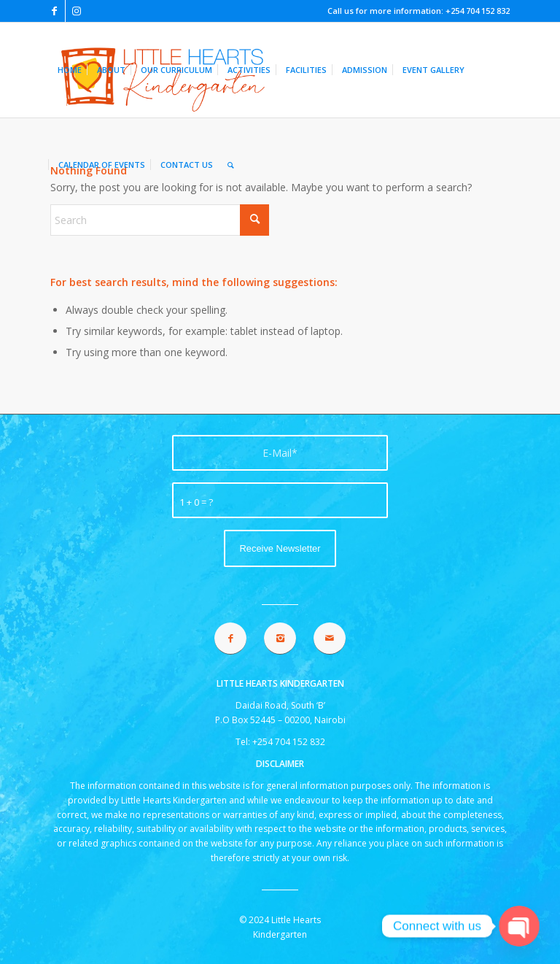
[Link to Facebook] (54, 11)
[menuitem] (70, 70)
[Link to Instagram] (77, 11)
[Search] (231, 165)
